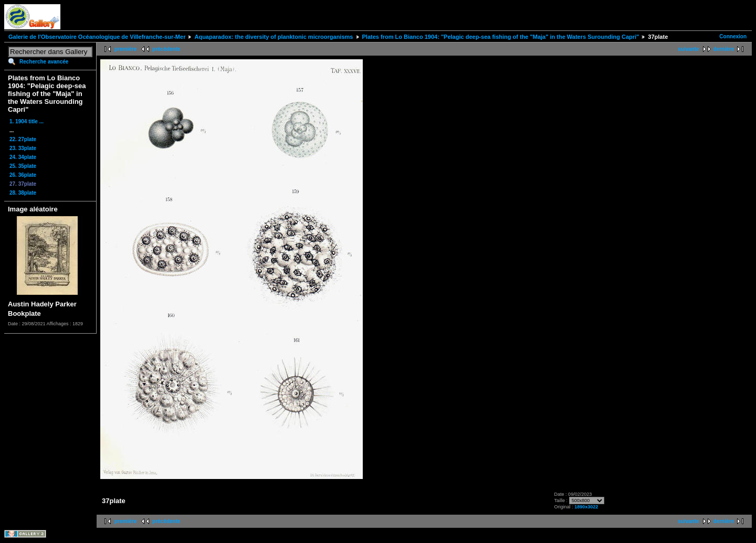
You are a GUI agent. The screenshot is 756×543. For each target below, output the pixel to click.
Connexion (733, 36)
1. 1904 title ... (27, 121)
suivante (689, 49)
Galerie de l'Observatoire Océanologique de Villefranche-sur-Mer (97, 37)
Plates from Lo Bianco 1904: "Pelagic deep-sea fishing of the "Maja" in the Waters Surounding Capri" (501, 37)
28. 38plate (23, 193)
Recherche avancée (44, 62)
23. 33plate (23, 148)
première (125, 49)
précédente (166, 49)
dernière (724, 49)
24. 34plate (23, 157)
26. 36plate (23, 175)
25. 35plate (23, 166)
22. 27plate (23, 139)
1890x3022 (586, 507)
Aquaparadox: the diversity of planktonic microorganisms (274, 37)
